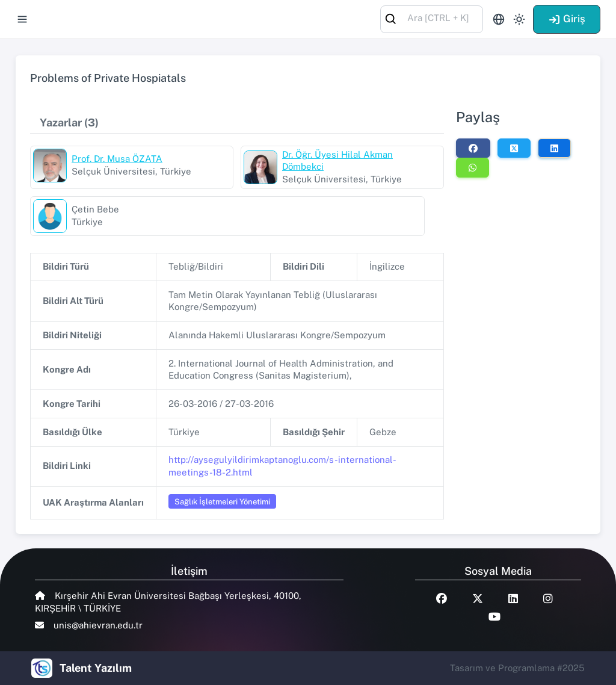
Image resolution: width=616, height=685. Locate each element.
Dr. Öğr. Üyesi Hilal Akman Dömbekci (337, 161)
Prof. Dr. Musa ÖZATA (117, 159)
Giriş (567, 19)
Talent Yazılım (96, 668)
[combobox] (432, 18)
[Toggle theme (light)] (519, 19)
